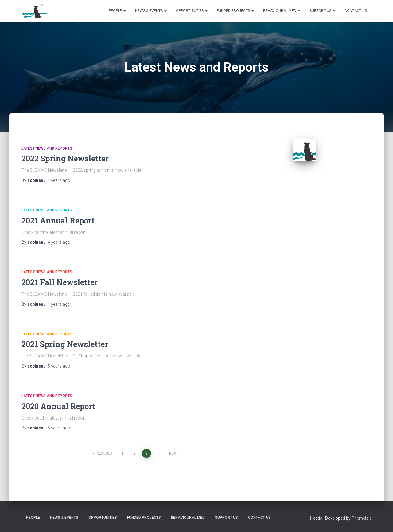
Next (174, 453)
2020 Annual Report (58, 406)
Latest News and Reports (47, 148)
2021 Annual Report (58, 221)
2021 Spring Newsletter (65, 344)
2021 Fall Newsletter (60, 282)
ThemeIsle (362, 518)
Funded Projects (235, 11)
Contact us (356, 11)
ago (59, 180)
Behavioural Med (282, 11)
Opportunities (192, 11)
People (117, 11)
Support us (322, 11)
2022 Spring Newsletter (65, 158)
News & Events (151, 11)
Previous (103, 453)
